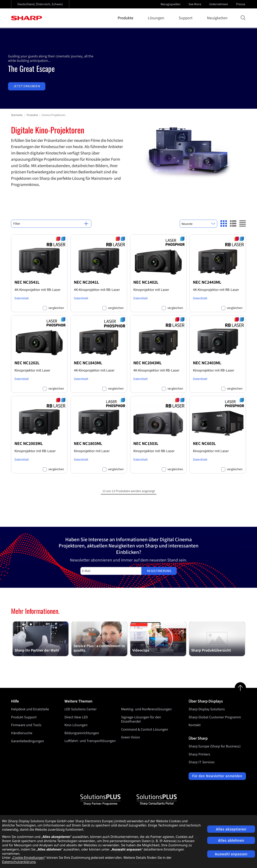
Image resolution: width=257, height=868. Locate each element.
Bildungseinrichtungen (82, 733)
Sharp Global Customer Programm (215, 717)
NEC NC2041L (86, 282)
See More (195, 4)
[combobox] (198, 224)
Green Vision (131, 738)
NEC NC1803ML (88, 444)
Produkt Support (24, 717)
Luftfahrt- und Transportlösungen (90, 741)
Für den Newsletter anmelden (217, 776)
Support (186, 18)
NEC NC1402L (146, 282)
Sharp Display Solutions (207, 709)
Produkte (126, 18)
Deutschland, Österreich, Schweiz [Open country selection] (40, 4)
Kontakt (195, 725)
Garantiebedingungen (28, 741)
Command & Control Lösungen (145, 729)
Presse (241, 4)
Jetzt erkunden (27, 86)
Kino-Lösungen (76, 725)
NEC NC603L (204, 444)
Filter (51, 224)
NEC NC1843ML (88, 363)
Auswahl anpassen (231, 854)
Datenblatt (22, 298)
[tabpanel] (128, 69)
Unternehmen (219, 4)
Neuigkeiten (217, 18)
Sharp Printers (199, 754)
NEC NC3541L (27, 282)
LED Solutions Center (81, 709)
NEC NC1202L (27, 363)
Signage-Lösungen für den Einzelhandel (141, 719)
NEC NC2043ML (147, 363)
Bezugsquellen (171, 4)
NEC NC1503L (146, 444)
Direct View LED (76, 717)
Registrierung (159, 571)
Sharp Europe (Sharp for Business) (215, 746)
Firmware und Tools (26, 725)
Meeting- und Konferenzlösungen (146, 709)
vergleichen (56, 308)
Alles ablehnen (231, 840)
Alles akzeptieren (231, 829)
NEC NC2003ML (29, 444)
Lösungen (157, 18)
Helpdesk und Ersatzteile (30, 709)
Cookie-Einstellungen (29, 858)
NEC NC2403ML (207, 363)
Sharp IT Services (202, 762)
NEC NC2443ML (207, 282)
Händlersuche (22, 733)
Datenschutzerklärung (19, 862)
